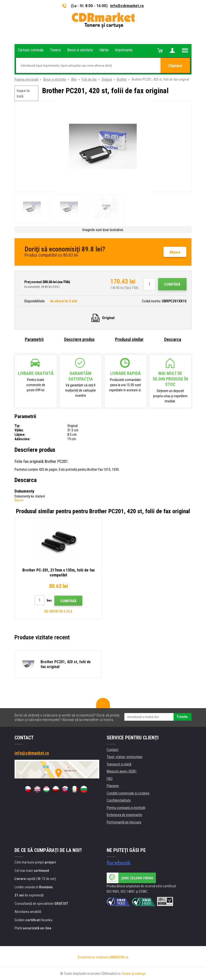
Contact (113, 750)
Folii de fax (89, 79)
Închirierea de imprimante (124, 815)
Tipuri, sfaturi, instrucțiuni (125, 757)
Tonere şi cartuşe (134, 974)
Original (107, 79)
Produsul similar (129, 339)
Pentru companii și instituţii (126, 808)
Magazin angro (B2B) (122, 771)
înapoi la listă (23, 94)
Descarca (173, 339)
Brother (122, 79)
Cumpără (172, 284)
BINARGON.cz (119, 957)
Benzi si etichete (55, 79)
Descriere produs (79, 339)
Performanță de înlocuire (124, 822)
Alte (74, 79)
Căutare (175, 66)
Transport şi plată (119, 764)
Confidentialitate (119, 800)
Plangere (113, 786)
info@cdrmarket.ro (127, 6)
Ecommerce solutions (93, 957)
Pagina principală (26, 79)
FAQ (110, 779)
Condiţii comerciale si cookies (128, 793)
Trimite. (183, 717)
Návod (19, 500)
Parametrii (34, 339)
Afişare (175, 252)
